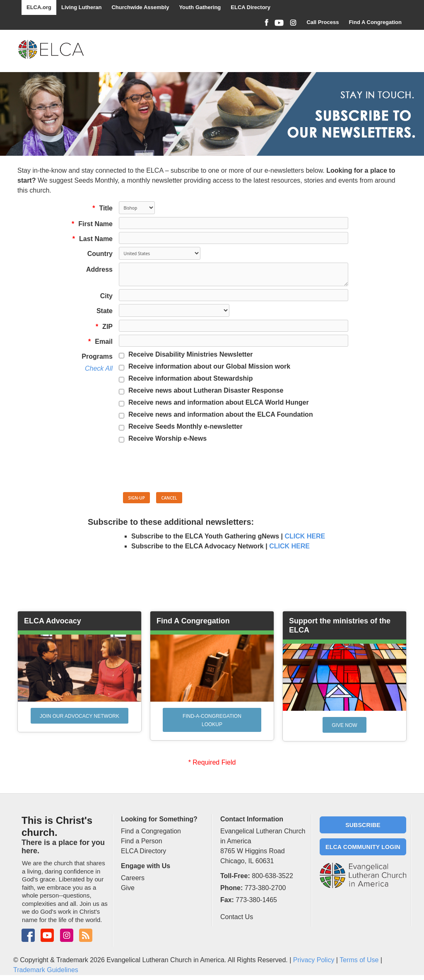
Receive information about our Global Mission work (209, 366)
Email (98, 342)
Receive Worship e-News (167, 438)
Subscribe (363, 825)
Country (100, 254)
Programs (97, 356)
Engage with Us (146, 866)
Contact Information (252, 819)
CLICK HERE (305, 536)
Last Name (90, 239)
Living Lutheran (82, 7)
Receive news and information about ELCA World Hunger (219, 402)
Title (100, 208)
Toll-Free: (235, 876)
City (106, 296)
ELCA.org (39, 7)
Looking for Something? (159, 819)
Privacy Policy (314, 960)
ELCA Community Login (363, 847)
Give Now (344, 725)
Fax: (227, 900)
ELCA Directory (251, 7)
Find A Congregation (375, 22)
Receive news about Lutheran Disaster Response (206, 390)
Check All (99, 368)
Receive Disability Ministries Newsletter (191, 354)
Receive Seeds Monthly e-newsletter (185, 426)
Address (99, 269)
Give (128, 888)
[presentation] (182, 469)
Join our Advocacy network (79, 716)
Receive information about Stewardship (191, 378)
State (105, 311)
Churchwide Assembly (140, 7)
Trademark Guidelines (46, 970)
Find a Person (142, 841)
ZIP (102, 327)
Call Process (323, 22)
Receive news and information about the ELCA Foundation (221, 414)
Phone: (231, 888)
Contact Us (237, 917)
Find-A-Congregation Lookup (212, 720)
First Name (90, 224)
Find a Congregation (151, 831)
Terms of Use (359, 960)
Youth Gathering (200, 7)
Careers (133, 878)
